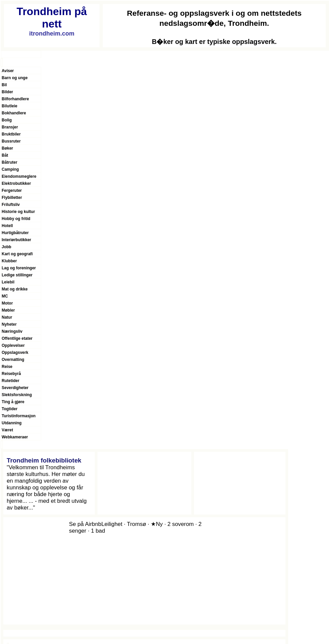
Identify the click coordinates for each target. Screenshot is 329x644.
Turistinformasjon (19, 416)
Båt (5, 155)
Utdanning (12, 423)
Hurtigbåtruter (15, 233)
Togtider (10, 409)
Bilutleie (10, 106)
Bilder (7, 92)
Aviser (8, 71)
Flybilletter (12, 198)
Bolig (7, 120)
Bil (4, 85)
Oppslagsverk (15, 353)
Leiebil (8, 282)
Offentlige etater (17, 338)
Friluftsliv (11, 205)
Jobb (7, 247)
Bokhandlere (14, 113)
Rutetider (11, 381)
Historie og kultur (18, 212)
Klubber (9, 261)
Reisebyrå (11, 374)
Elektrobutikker (16, 183)
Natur (7, 317)
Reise (7, 367)
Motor (7, 303)
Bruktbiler (11, 134)
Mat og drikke (15, 289)
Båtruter (10, 162)
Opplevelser (13, 345)
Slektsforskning (17, 395)
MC (5, 296)
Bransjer (10, 127)
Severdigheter (15, 388)
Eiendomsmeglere (19, 176)
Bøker (7, 148)
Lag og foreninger (19, 268)
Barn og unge (15, 78)
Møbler (8, 310)
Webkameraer (15, 437)
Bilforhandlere (15, 99)
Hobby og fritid (16, 219)
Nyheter (9, 324)
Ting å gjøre (13, 402)
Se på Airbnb (85, 524)
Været (7, 430)
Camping (10, 169)
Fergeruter (12, 191)
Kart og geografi (17, 254)
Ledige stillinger (17, 275)
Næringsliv (12, 331)
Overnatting (13, 360)
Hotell (7, 226)
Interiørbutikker (16, 240)
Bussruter (11, 141)
